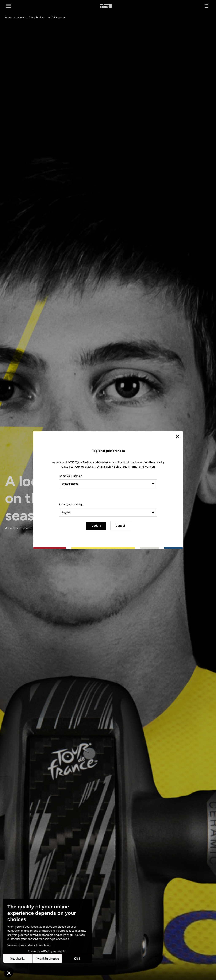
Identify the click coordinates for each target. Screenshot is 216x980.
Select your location (71, 476)
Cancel (120, 526)
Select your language (71, 505)
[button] (9, 973)
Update (96, 526)
